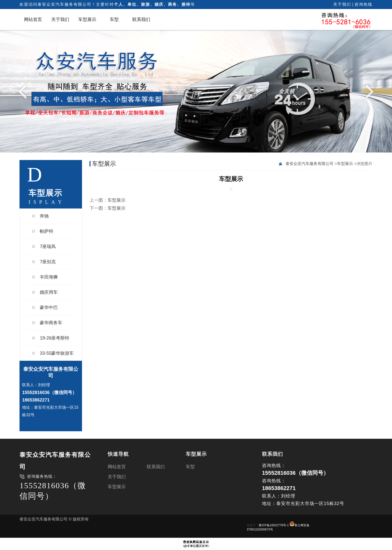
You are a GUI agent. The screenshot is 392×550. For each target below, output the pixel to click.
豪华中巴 (49, 307)
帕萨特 (46, 231)
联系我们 (141, 19)
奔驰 (44, 216)
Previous (24, 91)
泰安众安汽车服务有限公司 (309, 164)
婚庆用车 (49, 292)
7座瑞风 (48, 246)
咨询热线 (363, 4)
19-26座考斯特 (54, 338)
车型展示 (87, 19)
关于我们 (342, 4)
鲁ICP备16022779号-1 (274, 525)
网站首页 (33, 19)
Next (368, 91)
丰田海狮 (49, 277)
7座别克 (48, 262)
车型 (114, 19)
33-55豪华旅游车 (57, 353)
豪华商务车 (51, 323)
